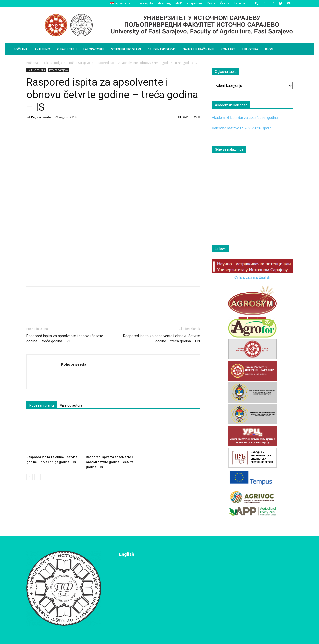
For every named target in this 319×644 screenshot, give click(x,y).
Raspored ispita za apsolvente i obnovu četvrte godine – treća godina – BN (161, 338)
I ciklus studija (52, 63)
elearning (164, 3)
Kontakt (228, 49)
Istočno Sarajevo (79, 63)
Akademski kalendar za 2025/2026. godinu (245, 118)
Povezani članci (42, 405)
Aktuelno (42, 49)
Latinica (240, 3)
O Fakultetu (67, 49)
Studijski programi (126, 49)
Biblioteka (250, 49)
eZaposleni (195, 3)
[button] (257, 3)
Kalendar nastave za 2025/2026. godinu (243, 128)
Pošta (211, 3)
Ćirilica (225, 3)
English (264, 277)
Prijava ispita (144, 3)
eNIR (179, 3)
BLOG (269, 49)
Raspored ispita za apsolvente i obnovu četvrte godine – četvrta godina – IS (110, 462)
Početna (21, 49)
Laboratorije (94, 49)
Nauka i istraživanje (198, 49)
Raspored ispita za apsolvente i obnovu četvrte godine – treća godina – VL (65, 338)
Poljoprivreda (41, 117)
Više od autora (71, 405)
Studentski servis (162, 49)
